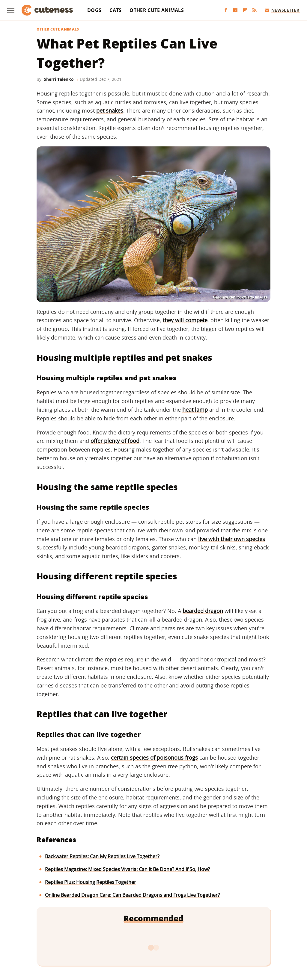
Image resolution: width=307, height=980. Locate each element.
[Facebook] (226, 10)
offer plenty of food (115, 441)
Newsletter (282, 10)
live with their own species (232, 539)
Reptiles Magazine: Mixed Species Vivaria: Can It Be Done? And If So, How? (127, 869)
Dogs (94, 10)
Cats (115, 10)
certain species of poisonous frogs (154, 758)
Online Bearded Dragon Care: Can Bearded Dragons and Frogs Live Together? (132, 895)
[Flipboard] (245, 10)
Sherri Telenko (59, 79)
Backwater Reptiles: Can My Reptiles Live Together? (102, 856)
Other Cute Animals (156, 10)
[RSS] (255, 10)
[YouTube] (235, 10)
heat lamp (195, 410)
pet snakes (110, 110)
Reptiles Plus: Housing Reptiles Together (91, 882)
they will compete (185, 320)
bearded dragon (203, 611)
